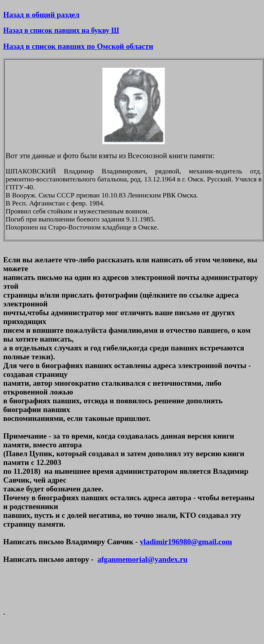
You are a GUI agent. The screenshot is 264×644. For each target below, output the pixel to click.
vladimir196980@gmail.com (186, 542)
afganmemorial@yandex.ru (143, 559)
